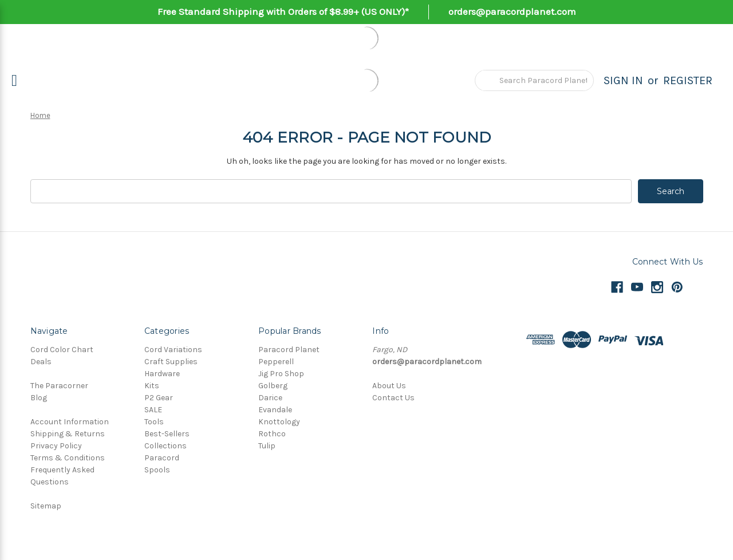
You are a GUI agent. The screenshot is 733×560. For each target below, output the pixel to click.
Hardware (162, 374)
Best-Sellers (167, 434)
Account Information (70, 422)
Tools (154, 422)
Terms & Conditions (68, 458)
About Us (389, 386)
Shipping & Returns (68, 434)
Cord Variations (173, 350)
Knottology (279, 422)
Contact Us (393, 398)
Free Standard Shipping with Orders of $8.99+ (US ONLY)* (283, 11)
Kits (152, 386)
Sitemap (46, 506)
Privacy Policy (56, 446)
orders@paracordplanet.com (512, 11)
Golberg (273, 386)
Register (688, 80)
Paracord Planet (289, 350)
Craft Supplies (171, 362)
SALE (153, 410)
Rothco (272, 434)
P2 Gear (159, 398)
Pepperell (276, 362)
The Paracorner (59, 386)
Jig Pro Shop (281, 374)
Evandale (275, 410)
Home (40, 115)
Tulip (267, 446)
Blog (39, 398)
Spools (157, 470)
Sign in (623, 80)
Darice (270, 398)
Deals (41, 362)
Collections (165, 446)
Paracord (162, 458)
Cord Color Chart (62, 350)
